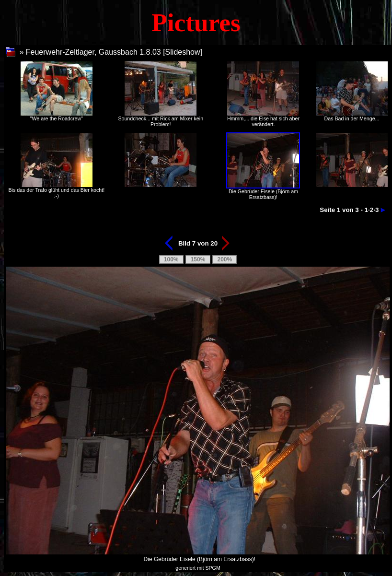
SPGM (213, 568)
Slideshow (183, 52)
